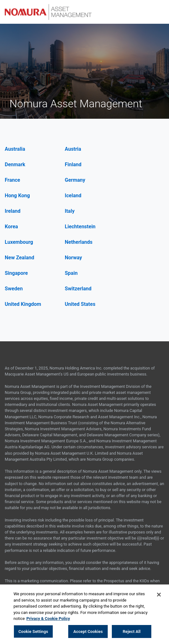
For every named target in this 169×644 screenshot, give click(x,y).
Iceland (73, 196)
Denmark (15, 164)
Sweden (14, 289)
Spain (71, 273)
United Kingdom (23, 304)
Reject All (132, 632)
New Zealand (19, 258)
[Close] (159, 596)
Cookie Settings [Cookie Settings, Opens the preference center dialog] (33, 632)
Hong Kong (17, 196)
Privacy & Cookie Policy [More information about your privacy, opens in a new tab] (48, 619)
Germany (75, 180)
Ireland (13, 211)
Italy (70, 211)
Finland (73, 164)
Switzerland (78, 289)
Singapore (16, 273)
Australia (15, 149)
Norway (73, 258)
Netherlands (79, 242)
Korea (11, 227)
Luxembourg (19, 242)
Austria (73, 149)
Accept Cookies (88, 632)
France (12, 180)
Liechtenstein (80, 227)
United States (80, 304)
